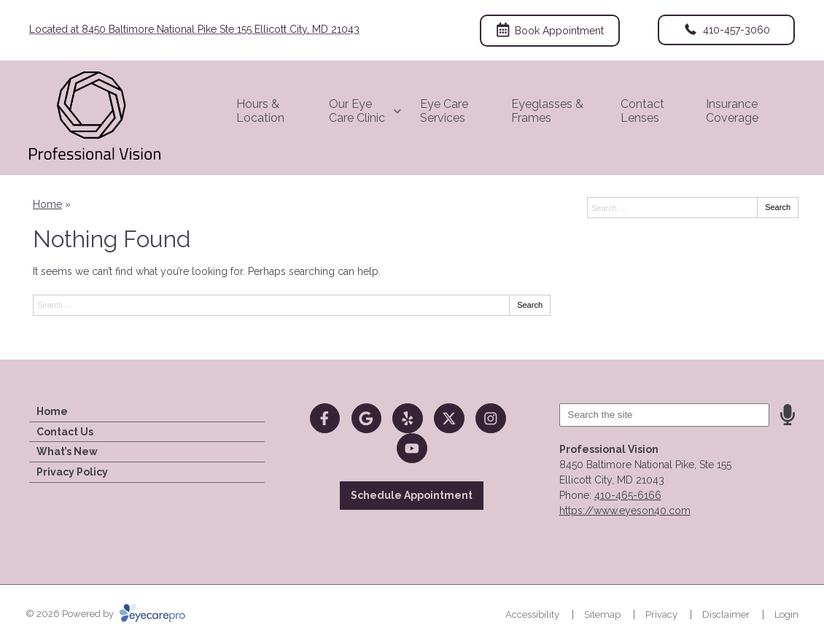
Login (786, 614)
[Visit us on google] (366, 418)
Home (47, 204)
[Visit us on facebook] (325, 418)
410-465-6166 (628, 495)
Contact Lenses (642, 111)
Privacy (661, 614)
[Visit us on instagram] (490, 418)
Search (530, 305)
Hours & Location (260, 111)
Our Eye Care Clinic (357, 111)
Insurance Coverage (732, 111)
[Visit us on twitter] (449, 418)
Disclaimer (726, 614)
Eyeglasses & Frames (547, 111)
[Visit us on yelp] (407, 418)
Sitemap (602, 614)
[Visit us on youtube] (412, 448)
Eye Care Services (444, 111)
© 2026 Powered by (105, 614)
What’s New (67, 451)
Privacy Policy (72, 472)
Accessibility (532, 614)
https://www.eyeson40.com (625, 511)
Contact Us (65, 432)
